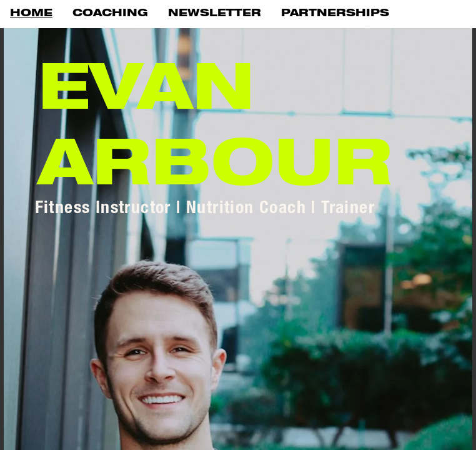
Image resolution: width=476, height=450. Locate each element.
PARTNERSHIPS (335, 14)
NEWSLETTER (215, 14)
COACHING (110, 14)
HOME (31, 14)
